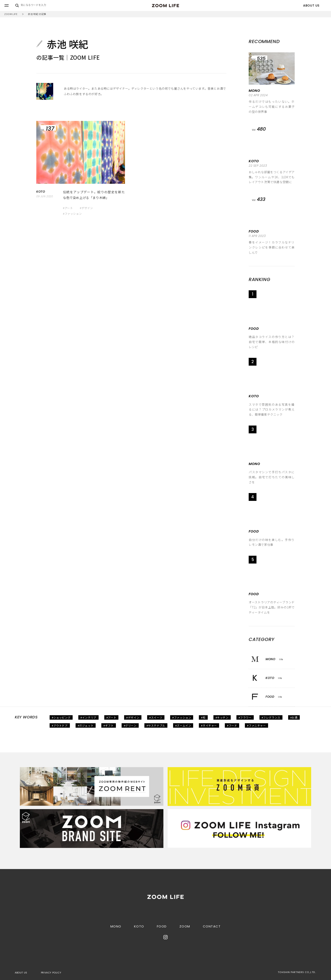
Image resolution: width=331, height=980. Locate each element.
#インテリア (88, 717)
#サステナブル (156, 725)
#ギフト (109, 725)
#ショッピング (61, 717)
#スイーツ (156, 717)
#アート (68, 208)
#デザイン (86, 208)
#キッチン (222, 717)
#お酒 (294, 717)
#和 (203, 717)
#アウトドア (60, 725)
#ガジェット (86, 725)
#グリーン (130, 725)
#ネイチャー (209, 725)
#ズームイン (183, 725)
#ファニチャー (256, 725)
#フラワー (245, 717)
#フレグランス (271, 717)
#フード (232, 725)
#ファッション (72, 214)
